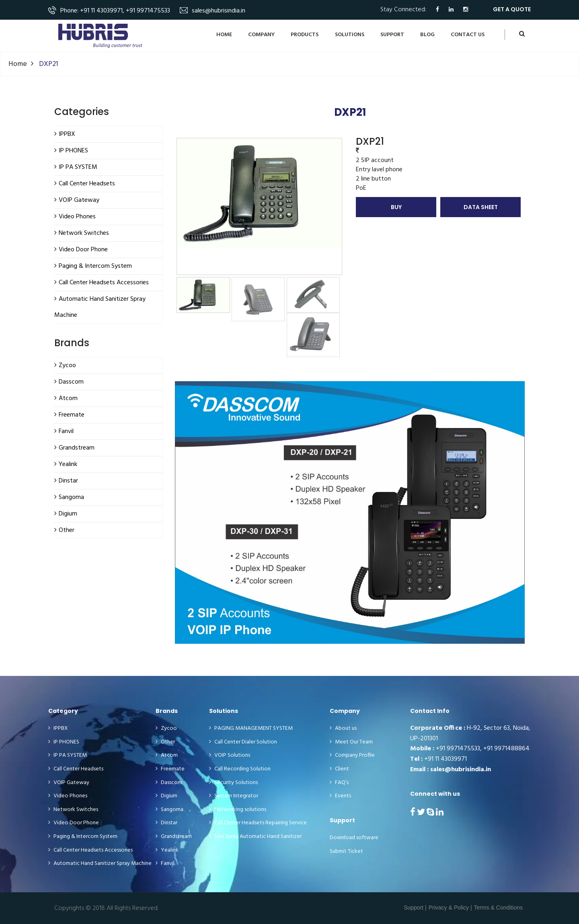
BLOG (427, 35)
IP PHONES (64, 742)
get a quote (512, 9)
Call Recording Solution (240, 769)
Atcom (167, 756)
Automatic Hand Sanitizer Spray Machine (100, 864)
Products (305, 35)
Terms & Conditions (498, 908)
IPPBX (58, 729)
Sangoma (169, 810)
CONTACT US (468, 35)
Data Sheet (481, 207)
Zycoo (166, 729)
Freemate (170, 769)
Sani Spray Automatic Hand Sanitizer (255, 837)
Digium (166, 796)
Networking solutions (238, 810)
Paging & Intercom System (83, 837)
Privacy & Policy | (450, 908)
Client (339, 769)
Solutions (350, 35)
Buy (396, 207)
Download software (354, 838)
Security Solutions (233, 783)
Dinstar (166, 823)
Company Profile (352, 756)
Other (165, 742)
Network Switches (73, 810)
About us (343, 729)
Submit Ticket (346, 852)
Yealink (167, 850)
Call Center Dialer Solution (243, 742)
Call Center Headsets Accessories (90, 850)
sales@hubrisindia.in (219, 11)
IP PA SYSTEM (68, 756)
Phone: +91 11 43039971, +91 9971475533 (115, 11)
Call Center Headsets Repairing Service (258, 823)
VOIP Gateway (69, 783)
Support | (415, 908)
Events (340, 796)
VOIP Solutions (230, 756)
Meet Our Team (351, 742)
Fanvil (165, 864)
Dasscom (169, 783)
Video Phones (68, 796)
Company (261, 35)
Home (224, 35)
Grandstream (174, 837)
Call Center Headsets (76, 769)
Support (392, 35)
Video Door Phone (74, 823)
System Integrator (234, 796)
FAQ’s (339, 783)
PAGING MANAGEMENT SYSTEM (251, 729)
